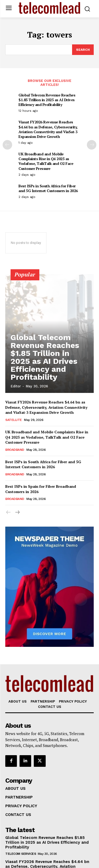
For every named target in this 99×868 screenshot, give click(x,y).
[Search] (83, 50)
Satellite (14, 420)
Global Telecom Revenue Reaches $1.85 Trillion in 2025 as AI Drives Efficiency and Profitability (47, 100)
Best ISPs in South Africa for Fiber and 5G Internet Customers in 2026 (48, 188)
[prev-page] (7, 145)
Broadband (15, 450)
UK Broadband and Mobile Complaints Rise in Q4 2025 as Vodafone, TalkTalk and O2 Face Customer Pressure (46, 161)
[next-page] (92, 145)
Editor (16, 386)
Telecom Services (21, 854)
